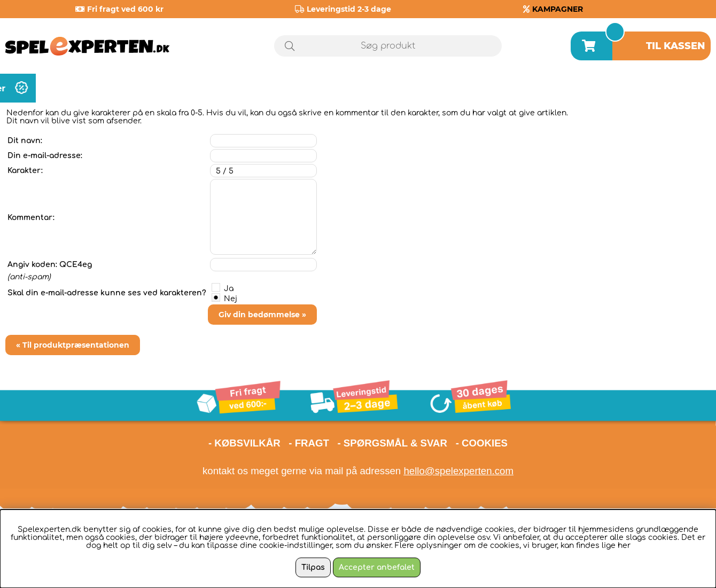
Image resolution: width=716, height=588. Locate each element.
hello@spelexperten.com (458, 471)
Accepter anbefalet (377, 567)
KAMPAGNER (558, 9)
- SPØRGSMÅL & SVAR (392, 443)
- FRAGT (309, 443)
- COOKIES (482, 443)
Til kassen (676, 46)
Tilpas (313, 567)
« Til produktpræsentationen (73, 345)
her (624, 546)
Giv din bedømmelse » (262, 315)
